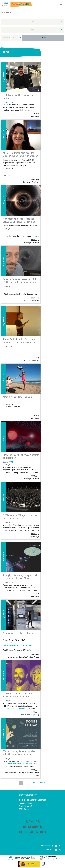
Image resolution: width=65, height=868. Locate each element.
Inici (2, 12)
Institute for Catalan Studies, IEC (19, 764)
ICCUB (6, 105)
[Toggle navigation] (61, 4)
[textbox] (32, 22)
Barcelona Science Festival (17, 709)
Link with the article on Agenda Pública (18, 645)
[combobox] (32, 22)
